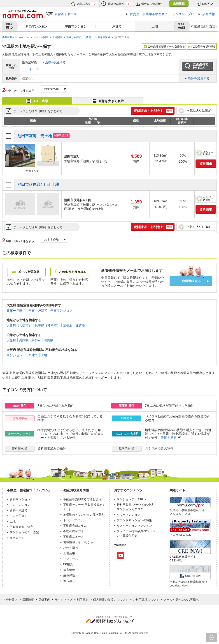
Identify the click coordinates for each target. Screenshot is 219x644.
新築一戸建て (16, 310)
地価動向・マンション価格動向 (84, 515)
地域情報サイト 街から (78, 542)
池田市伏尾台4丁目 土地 (38, 185)
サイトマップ (63, 600)
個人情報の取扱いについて (111, 600)
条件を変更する (199, 78)
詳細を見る (169, 438)
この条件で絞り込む (198, 67)
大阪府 (11, 325)
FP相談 (68, 564)
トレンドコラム (73, 520)
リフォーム (71, 559)
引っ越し (69, 581)
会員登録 (179, 4)
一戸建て (115, 26)
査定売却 (202, 26)
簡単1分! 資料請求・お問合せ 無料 (153, 111)
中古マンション (76, 26)
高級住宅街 (130, 536)
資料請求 (206, 164)
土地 (155, 26)
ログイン (205, 4)
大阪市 (24, 325)
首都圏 (59, 14)
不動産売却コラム (75, 526)
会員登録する (191, 281)
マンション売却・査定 (24, 532)
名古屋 (72, 14)
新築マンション (35, 26)
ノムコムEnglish (180, 535)
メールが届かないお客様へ (181, 600)
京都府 (68, 325)
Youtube (121, 555)
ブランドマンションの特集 (134, 520)
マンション (14, 355)
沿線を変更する (55, 62)
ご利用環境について (146, 600)
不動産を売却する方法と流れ (82, 499)
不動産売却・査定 (21, 527)
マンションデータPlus (131, 499)
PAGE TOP (211, 637)
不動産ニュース (73, 537)
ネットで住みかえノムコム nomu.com (22, 14)
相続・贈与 (71, 548)
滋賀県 (80, 325)
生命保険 (69, 575)
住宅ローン (17, 538)
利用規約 (83, 600)
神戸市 (52, 325)
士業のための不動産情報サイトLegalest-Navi (190, 584)
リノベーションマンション (134, 526)
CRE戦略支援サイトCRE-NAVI (183, 558)
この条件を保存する (202, 46)
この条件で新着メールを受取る (164, 46)
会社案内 (12, 600)
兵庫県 (40, 325)
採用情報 (28, 600)
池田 (32, 69)
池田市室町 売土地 (35, 136)
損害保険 (69, 570)
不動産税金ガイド (75, 531)
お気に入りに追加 (196, 111)
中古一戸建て (38, 310)
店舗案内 (44, 600)
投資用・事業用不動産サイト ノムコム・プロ (189, 512)
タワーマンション (128, 515)
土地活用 (69, 553)
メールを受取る (26, 272)
